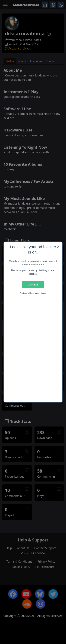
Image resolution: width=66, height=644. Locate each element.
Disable (33, 284)
